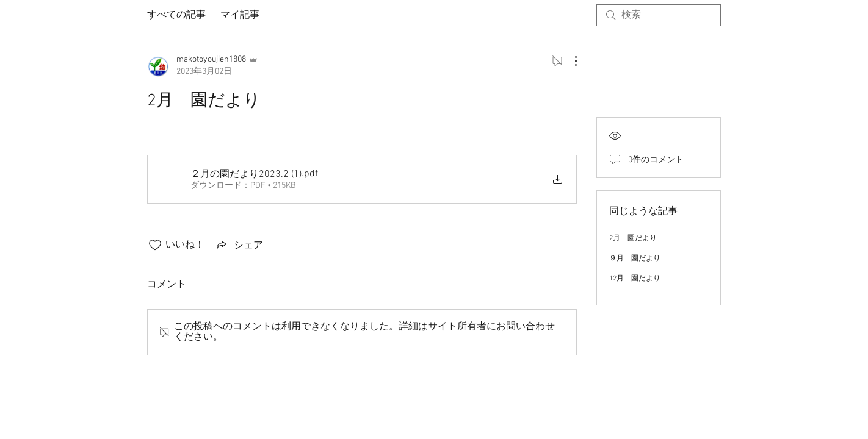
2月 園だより (633, 238)
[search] (659, 15)
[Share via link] (239, 245)
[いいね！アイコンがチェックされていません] (155, 245)
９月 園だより (635, 259)
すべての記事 (176, 15)
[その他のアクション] (570, 61)
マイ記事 (240, 15)
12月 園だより (635, 279)
